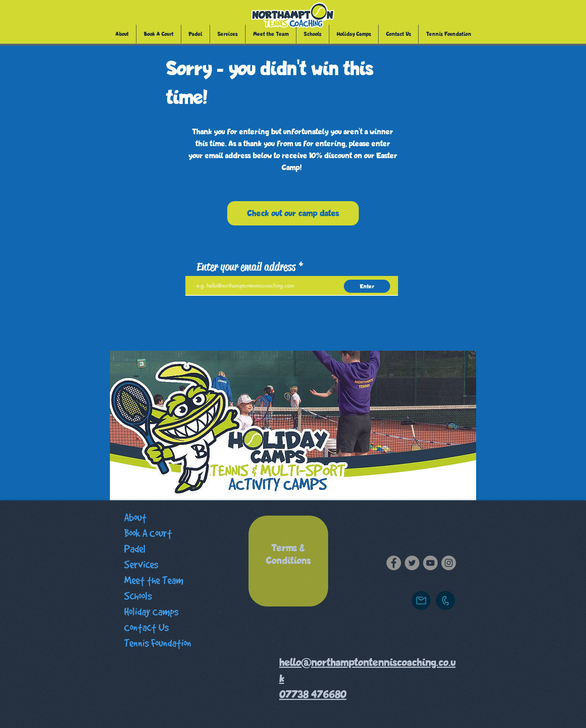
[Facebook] (394, 563)
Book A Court (148, 533)
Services (141, 565)
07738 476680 (313, 695)
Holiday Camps (151, 612)
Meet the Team (154, 580)
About (135, 518)
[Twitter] (412, 563)
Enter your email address (246, 267)
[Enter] (367, 286)
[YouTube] (430, 563)
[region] (288, 561)
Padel (135, 549)
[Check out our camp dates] (293, 213)
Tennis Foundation (158, 643)
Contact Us (146, 628)
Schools (138, 596)
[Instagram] (449, 563)
